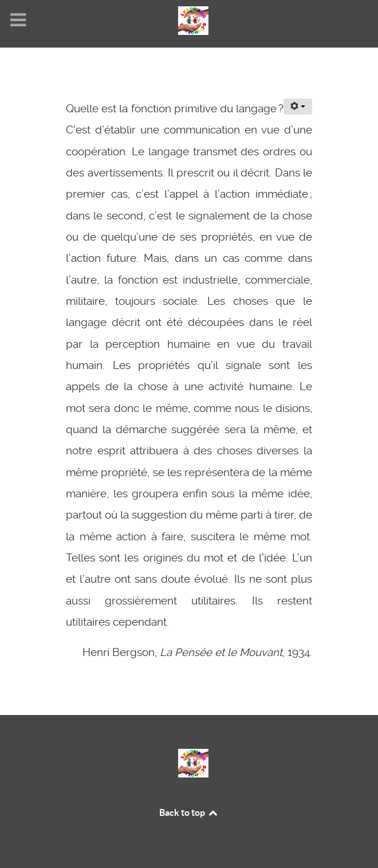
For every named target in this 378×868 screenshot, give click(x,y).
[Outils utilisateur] (298, 107)
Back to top (189, 812)
